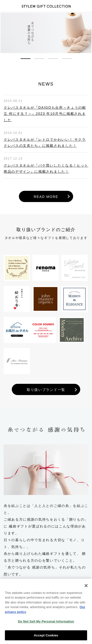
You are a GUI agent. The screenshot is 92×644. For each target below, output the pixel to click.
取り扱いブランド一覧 (46, 390)
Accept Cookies (46, 638)
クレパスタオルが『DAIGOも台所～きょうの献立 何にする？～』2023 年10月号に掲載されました (45, 114)
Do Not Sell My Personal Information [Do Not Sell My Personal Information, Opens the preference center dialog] (46, 624)
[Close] (86, 588)
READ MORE (46, 197)
